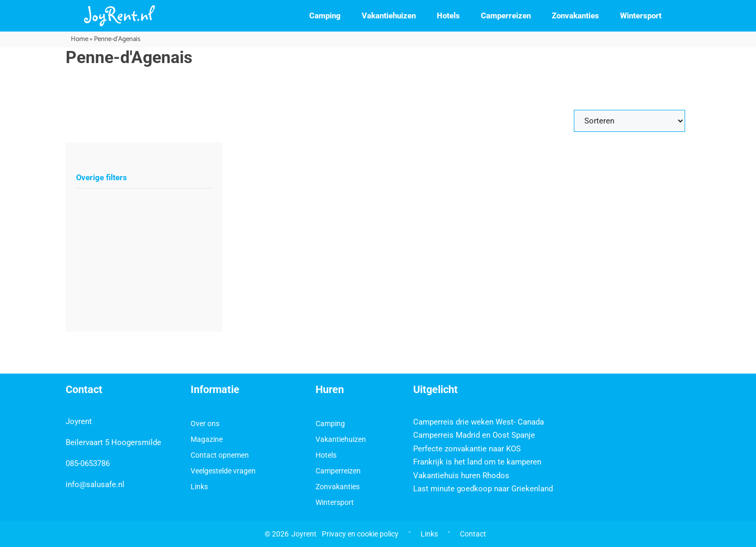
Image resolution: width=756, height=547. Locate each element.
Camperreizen (506, 16)
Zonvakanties (575, 16)
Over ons (205, 424)
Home (80, 39)
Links (199, 487)
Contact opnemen (220, 455)
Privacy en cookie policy (360, 534)
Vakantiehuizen (389, 16)
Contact (473, 534)
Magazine (207, 439)
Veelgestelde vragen (223, 471)
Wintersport (641, 16)
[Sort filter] (629, 121)
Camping (325, 16)
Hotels (448, 16)
